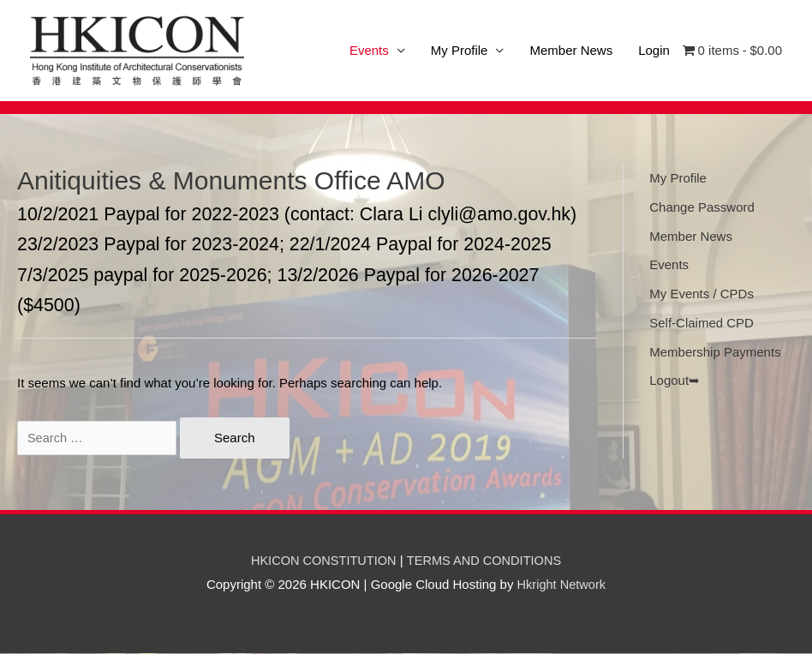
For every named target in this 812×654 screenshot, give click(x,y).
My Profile (460, 51)
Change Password (702, 208)
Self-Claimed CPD (702, 324)
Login (654, 51)
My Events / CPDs (702, 294)
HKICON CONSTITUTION (322, 561)
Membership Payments (715, 353)
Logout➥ (675, 381)
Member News (571, 51)
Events (669, 265)
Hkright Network (561, 585)
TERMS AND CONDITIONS (487, 561)
